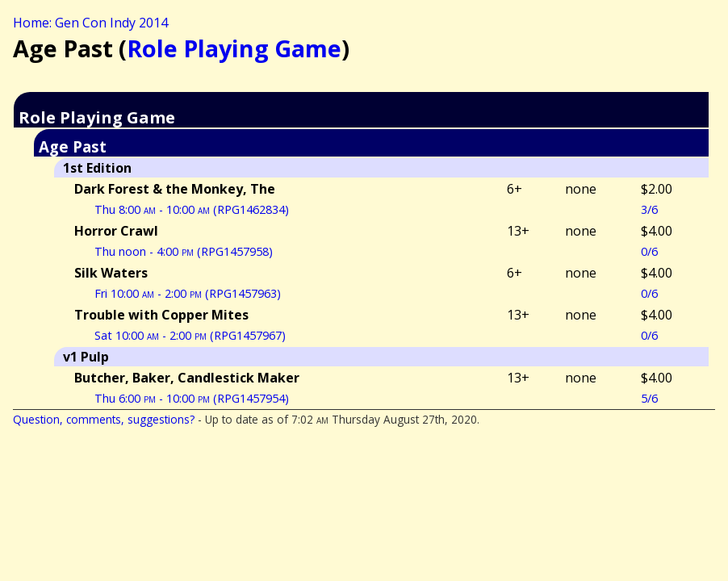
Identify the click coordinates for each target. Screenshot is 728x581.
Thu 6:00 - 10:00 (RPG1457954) (192, 398)
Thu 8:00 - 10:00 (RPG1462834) (192, 209)
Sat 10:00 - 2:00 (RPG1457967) (190, 335)
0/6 (649, 251)
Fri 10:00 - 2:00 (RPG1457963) (188, 293)
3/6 (649, 209)
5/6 (649, 398)
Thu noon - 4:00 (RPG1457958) (184, 251)
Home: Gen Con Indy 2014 (90, 23)
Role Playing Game (234, 48)
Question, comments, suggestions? (104, 419)
